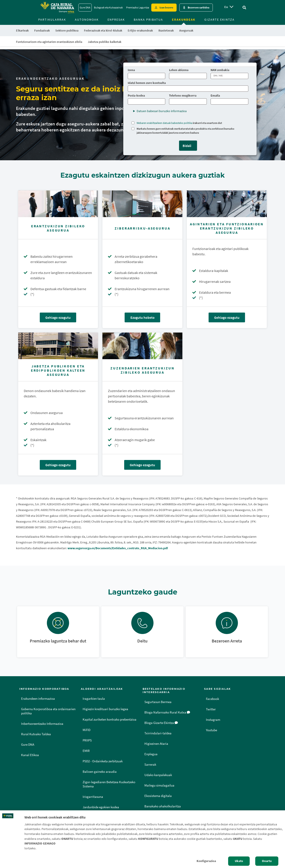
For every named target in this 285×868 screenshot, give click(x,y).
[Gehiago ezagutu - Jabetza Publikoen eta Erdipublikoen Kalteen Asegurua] (58, 346)
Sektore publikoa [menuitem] (67, 30)
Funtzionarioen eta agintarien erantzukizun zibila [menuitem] (49, 42)
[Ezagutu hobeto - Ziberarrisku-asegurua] (142, 204)
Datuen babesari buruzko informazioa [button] (162, 111)
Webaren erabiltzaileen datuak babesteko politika (164, 123)
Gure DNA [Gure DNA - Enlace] (85, 7)
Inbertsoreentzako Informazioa (42, 724)
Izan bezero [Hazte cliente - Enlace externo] (166, 7)
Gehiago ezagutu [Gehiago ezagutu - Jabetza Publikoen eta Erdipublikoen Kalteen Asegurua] (58, 465)
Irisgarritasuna (93, 797)
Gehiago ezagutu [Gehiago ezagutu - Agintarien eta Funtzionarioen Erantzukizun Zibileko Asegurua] (227, 317)
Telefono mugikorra (183, 96)
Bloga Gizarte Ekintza (161, 723)
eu (226, 7)
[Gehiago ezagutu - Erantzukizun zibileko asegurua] (58, 204)
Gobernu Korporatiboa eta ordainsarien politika (48, 711)
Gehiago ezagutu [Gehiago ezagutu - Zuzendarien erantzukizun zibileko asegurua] (142, 465)
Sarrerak (150, 765)
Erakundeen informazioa (38, 699)
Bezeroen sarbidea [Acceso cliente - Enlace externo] (198, 7)
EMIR (86, 751)
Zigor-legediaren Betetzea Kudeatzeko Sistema (109, 784)
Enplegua (151, 754)
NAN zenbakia (220, 70)
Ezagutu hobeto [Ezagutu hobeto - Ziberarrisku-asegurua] (142, 317)
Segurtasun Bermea (158, 702)
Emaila (215, 96)
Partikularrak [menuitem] (52, 20)
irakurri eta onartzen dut (179, 123)
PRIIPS (87, 740)
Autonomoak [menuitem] (87, 20)
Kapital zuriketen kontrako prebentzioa (110, 719)
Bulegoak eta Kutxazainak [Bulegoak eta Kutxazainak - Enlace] (108, 7)
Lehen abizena (179, 70)
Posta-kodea (136, 96)
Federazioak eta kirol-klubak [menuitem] (103, 30)
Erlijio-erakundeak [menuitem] (140, 30)
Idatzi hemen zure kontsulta (147, 83)
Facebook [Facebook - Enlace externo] (213, 699)
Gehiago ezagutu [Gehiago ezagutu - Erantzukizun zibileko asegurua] (58, 317)
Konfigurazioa (206, 861)
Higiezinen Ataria (156, 744)
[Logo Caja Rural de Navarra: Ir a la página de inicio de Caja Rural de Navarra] (57, 8)
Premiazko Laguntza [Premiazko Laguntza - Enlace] (138, 7)
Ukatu (239, 861)
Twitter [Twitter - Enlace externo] (211, 709)
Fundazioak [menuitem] (42, 30)
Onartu (267, 861)
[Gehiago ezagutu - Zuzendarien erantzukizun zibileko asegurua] (142, 346)
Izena (131, 70)
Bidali (187, 146)
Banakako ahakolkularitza (163, 806)
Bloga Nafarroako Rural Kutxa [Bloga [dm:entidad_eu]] (167, 712)
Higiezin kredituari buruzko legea (105, 709)
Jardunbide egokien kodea (101, 807)
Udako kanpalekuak (158, 775)
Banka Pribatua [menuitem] (148, 20)
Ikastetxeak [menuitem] (166, 30)
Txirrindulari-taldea (158, 733)
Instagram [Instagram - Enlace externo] (213, 719)
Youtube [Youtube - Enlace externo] (212, 730)
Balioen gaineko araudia (100, 772)
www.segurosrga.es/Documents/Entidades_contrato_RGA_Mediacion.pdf (118, 548)
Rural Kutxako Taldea (36, 734)
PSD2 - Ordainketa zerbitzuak (103, 761)
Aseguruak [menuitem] (186, 30)
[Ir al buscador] (244, 8)
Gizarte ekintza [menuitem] (219, 20)
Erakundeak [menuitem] (184, 20)
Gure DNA (28, 745)
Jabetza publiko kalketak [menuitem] (105, 42)
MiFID (87, 730)
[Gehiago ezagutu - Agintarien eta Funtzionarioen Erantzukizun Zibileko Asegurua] (227, 204)
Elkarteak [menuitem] (22, 30)
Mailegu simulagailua (159, 785)
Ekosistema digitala (158, 796)
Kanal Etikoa (30, 755)
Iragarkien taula (94, 699)
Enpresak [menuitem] (116, 20)
